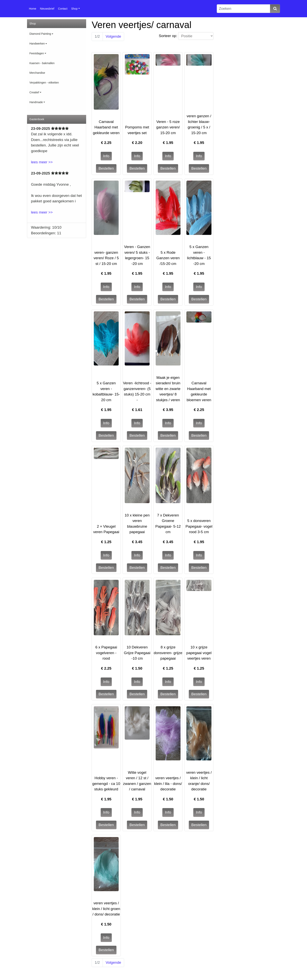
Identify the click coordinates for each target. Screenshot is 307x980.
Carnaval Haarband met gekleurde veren (106, 127)
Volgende (113, 36)
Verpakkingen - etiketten (44, 83)
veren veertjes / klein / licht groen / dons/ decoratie (106, 909)
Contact (63, 9)
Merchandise (37, 73)
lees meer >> (42, 162)
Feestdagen (37, 53)
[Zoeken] (243, 9)
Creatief (34, 92)
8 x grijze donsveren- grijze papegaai (168, 653)
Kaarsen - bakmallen (42, 63)
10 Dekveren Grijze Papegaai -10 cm (137, 653)
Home (33, 9)
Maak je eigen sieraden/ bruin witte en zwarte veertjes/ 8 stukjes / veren (168, 389)
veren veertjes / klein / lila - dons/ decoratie (168, 784)
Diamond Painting (40, 34)
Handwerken (37, 44)
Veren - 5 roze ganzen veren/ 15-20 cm (168, 127)
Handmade (36, 102)
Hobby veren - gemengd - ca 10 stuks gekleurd (106, 784)
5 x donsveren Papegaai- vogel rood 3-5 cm (199, 526)
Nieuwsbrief (47, 9)
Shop (74, 9)
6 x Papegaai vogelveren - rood (106, 653)
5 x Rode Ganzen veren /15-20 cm (168, 258)
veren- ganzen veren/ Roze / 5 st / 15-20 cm (106, 258)
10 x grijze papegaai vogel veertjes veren (199, 653)
